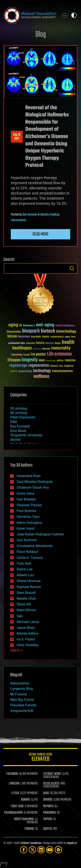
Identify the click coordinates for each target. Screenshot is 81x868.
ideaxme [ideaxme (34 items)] (46, 349)
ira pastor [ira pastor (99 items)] (38, 354)
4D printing (19, 413)
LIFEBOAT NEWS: (52, 774)
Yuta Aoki (24, 563)
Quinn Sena (25, 493)
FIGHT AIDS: (17, 806)
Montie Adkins (28, 633)
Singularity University (26, 435)
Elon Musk (18, 431)
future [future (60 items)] (40, 343)
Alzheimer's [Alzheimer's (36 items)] (29, 326)
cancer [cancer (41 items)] (46, 337)
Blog (41, 35)
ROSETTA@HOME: (24, 819)
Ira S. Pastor (26, 639)
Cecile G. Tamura (30, 558)
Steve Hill (24, 604)
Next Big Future (22, 700)
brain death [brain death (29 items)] (36, 337)
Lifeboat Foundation (31, 843)
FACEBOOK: (12, 774)
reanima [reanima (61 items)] (70, 360)
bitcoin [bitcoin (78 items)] (12, 337)
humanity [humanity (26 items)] (37, 349)
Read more (41, 234)
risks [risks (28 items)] (61, 366)
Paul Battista (26, 511)
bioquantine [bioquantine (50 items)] (14, 332)
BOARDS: (48, 800)
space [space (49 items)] (14, 371)
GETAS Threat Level (40, 758)
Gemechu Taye (28, 517)
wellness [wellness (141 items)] (41, 377)
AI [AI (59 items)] (21, 326)
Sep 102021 (17, 137)
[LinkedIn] (41, 850)
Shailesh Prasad (29, 505)
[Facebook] (24, 850)
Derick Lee (25, 569)
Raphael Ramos (29, 587)
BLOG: (46, 793)
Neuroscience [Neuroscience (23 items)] (51, 361)
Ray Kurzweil (20, 426)
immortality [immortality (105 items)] (61, 348)
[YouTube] (50, 850)
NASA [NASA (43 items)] (42, 361)
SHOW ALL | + (17, 651)
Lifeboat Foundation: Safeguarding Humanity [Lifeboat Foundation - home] (30, 15)
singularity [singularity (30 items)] (69, 366)
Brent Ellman (26, 610)
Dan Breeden (26, 499)
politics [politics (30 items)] (60, 361)
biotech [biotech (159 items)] (48, 331)
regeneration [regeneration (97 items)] (39, 366)
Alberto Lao (25, 575)
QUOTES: (48, 829)
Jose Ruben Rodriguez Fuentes (40, 534)
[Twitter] (32, 850)
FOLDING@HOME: (14, 813)
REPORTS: (49, 806)
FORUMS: (30, 829)
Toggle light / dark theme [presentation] (74, 15)
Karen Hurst (26, 528)
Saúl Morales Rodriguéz (35, 482)
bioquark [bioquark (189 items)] (31, 331)
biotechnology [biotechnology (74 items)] (66, 332)
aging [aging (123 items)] (13, 325)
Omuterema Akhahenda (35, 546)
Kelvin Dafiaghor (29, 523)
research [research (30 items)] (54, 366)
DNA (14, 422)
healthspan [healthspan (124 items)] (22, 348)
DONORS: (26, 800)
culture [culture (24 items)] (67, 337)
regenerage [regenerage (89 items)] (18, 366)
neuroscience (18, 220)
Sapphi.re (72, 843)
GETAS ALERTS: (52, 784)
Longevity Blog (21, 689)
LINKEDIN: (14, 784)
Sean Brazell (26, 593)
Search (72, 268)
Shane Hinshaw (29, 581)
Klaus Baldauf (27, 552)
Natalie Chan (26, 598)
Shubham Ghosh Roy (33, 487)
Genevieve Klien (29, 476)
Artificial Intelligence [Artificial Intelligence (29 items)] (65, 326)
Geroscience (19, 683)
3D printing (19, 408)
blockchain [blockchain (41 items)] (24, 337)
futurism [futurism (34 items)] (49, 344)
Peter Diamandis (23, 417)
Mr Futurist (18, 694)
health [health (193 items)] (68, 343)
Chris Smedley (28, 645)
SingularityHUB (22, 711)
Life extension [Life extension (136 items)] (59, 354)
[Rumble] (58, 850)
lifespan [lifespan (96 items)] (14, 360)
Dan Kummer (30, 215)
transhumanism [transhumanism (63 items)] (62, 371)
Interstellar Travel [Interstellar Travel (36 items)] (20, 355)
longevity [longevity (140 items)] (30, 360)
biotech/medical (50, 215)
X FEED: (15, 793)
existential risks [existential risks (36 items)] (17, 343)
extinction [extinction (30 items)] (30, 343)
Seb (20, 616)
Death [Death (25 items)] (73, 337)
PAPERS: (48, 819)
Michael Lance (28, 622)
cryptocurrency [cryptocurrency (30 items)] (57, 337)
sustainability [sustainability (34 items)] (25, 372)
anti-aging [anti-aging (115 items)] (45, 325)
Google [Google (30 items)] (58, 343)
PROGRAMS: (50, 813)
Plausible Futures (23, 705)
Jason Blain (26, 628)
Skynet (15, 440)
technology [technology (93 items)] (42, 371)
